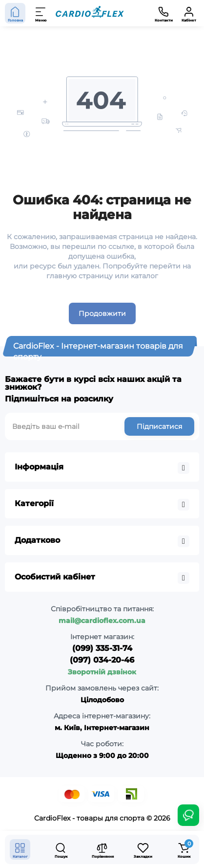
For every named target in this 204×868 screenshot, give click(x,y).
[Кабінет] (189, 13)
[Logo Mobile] (90, 13)
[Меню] (41, 13)
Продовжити (102, 313)
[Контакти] (163, 13)
